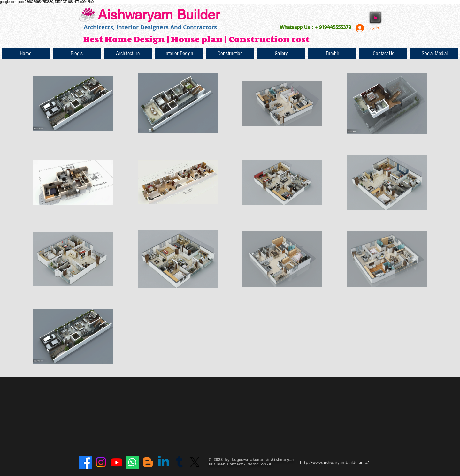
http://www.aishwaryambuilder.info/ (334, 462)
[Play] (375, 17)
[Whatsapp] (132, 462)
